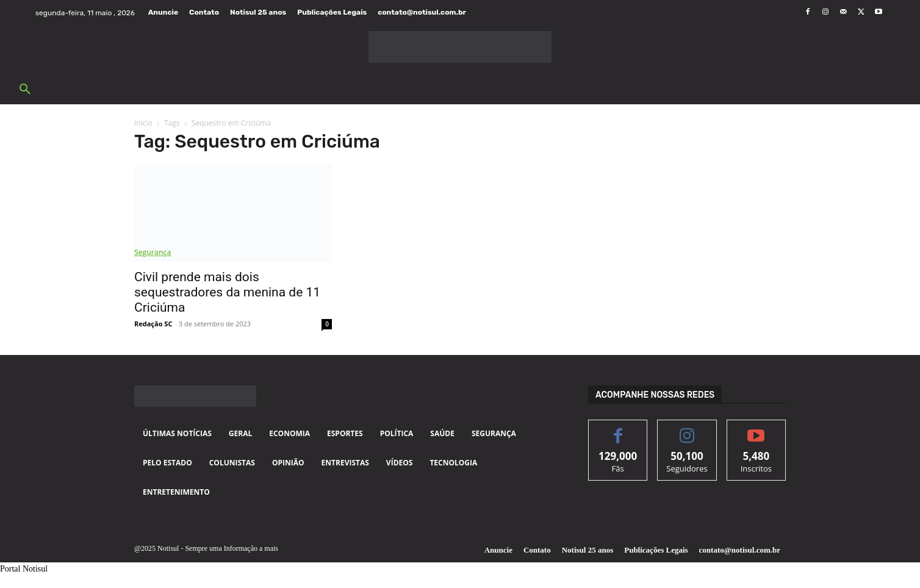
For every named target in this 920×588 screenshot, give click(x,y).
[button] (25, 90)
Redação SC (153, 324)
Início (143, 123)
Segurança (153, 252)
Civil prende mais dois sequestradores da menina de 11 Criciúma (227, 292)
